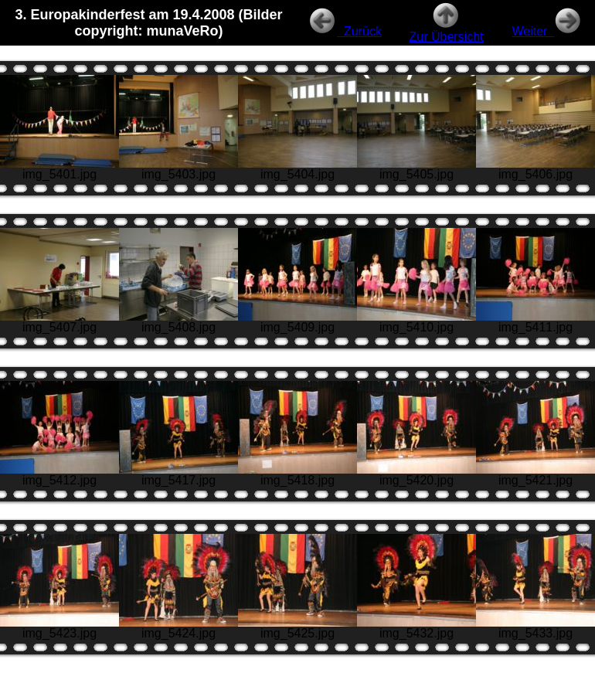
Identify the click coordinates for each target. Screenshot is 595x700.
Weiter (547, 31)
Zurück (345, 31)
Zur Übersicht (446, 31)
